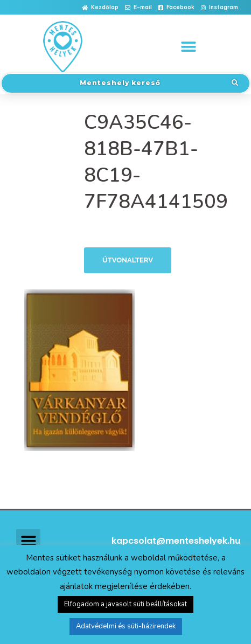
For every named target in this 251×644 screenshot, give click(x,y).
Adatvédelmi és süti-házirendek (126, 626)
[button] (100, 8)
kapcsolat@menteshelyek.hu (176, 541)
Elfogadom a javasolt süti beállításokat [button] (125, 604)
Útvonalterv (128, 260)
